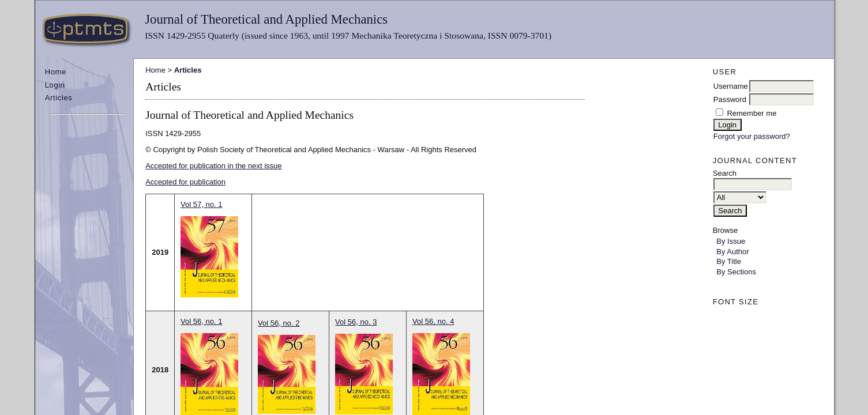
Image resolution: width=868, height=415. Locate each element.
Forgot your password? (752, 136)
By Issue (731, 241)
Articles (59, 98)
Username (731, 86)
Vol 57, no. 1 (201, 204)
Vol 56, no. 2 (279, 323)
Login (55, 85)
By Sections (736, 272)
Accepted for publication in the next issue (213, 166)
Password (730, 99)
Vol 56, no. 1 (201, 321)
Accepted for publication (185, 182)
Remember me (751, 113)
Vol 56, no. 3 (356, 322)
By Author (732, 252)
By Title (729, 261)
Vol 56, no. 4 (433, 321)
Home (56, 72)
